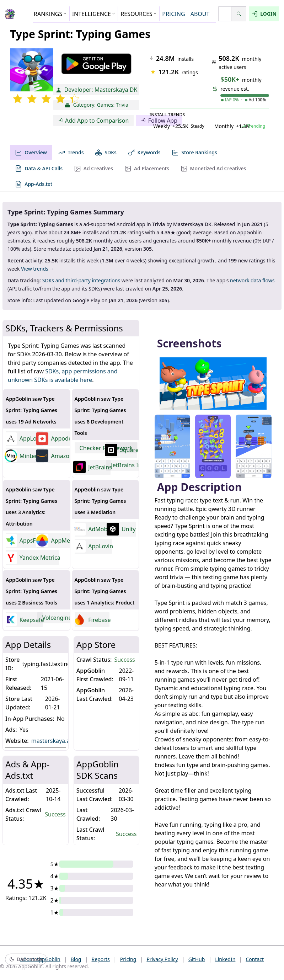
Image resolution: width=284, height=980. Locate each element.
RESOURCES (139, 14)
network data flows (252, 280)
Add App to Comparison (94, 121)
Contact (255, 959)
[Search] (239, 14)
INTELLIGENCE (94, 14)
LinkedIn (225, 959)
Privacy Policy (162, 959)
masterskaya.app (57, 741)
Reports (101, 959)
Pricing (128, 959)
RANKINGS (50, 14)
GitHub (197, 959)
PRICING (173, 14)
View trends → (38, 269)
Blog (76, 959)
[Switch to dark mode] (26, 960)
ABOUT (200, 14)
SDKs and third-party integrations (81, 280)
